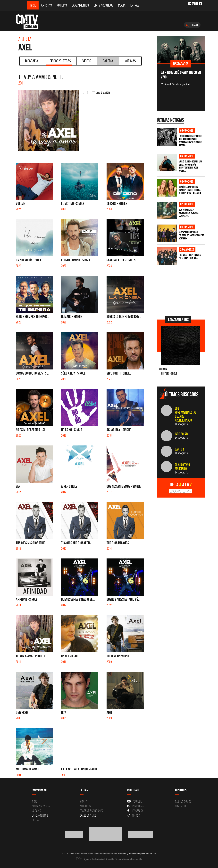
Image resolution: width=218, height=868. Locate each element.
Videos (87, 61)
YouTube (134, 801)
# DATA (84, 801)
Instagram (136, 806)
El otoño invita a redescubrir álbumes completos (189, 213)
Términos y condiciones (129, 854)
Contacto (181, 806)
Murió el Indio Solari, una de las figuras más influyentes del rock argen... (191, 166)
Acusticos (85, 806)
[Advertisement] (181, 290)
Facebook (135, 811)
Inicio (33, 5)
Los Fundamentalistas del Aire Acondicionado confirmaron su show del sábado (191, 141)
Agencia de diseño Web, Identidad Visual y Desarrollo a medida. (109, 859)
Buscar (192, 25)
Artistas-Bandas (41, 806)
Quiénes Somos (183, 801)
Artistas (46, 5)
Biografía (32, 61)
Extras (135, 5)
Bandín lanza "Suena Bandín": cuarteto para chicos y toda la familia (190, 190)
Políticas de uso (149, 854)
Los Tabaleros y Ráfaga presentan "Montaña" (190, 257)
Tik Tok (134, 815)
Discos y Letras (59, 62)
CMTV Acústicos (104, 5)
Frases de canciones (91, 811)
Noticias (62, 5)
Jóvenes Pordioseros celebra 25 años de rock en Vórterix (192, 235)
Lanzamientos (80, 5)
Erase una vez (88, 815)
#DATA (122, 5)
